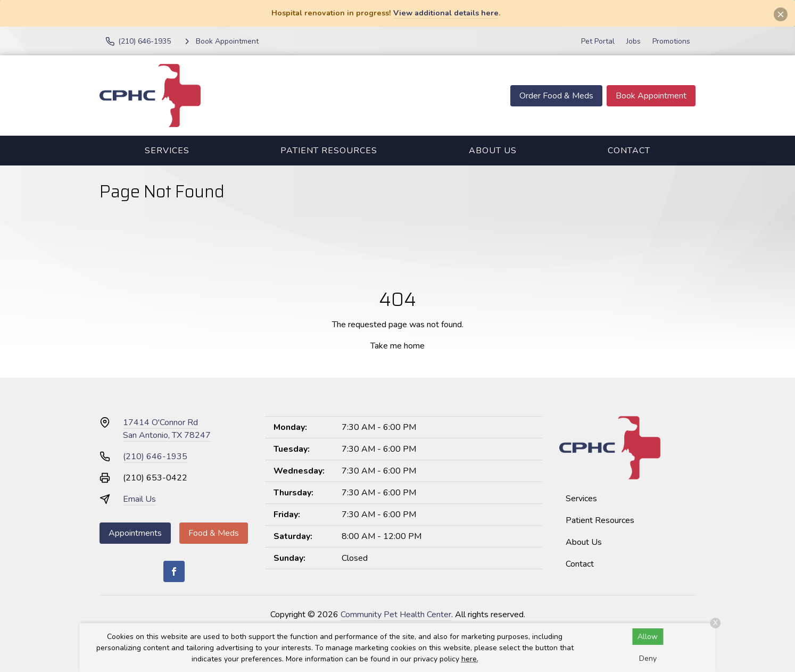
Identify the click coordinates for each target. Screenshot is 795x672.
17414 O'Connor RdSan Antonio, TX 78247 (167, 429)
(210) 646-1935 (155, 457)
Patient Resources (329, 151)
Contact (629, 151)
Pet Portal (598, 41)
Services (167, 151)
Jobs (633, 41)
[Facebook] (174, 571)
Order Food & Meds (556, 96)
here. (470, 659)
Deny (648, 658)
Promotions (671, 41)
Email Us (139, 499)
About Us (493, 151)
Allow (648, 637)
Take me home (397, 346)
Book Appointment (651, 96)
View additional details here (446, 13)
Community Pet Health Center (396, 615)
